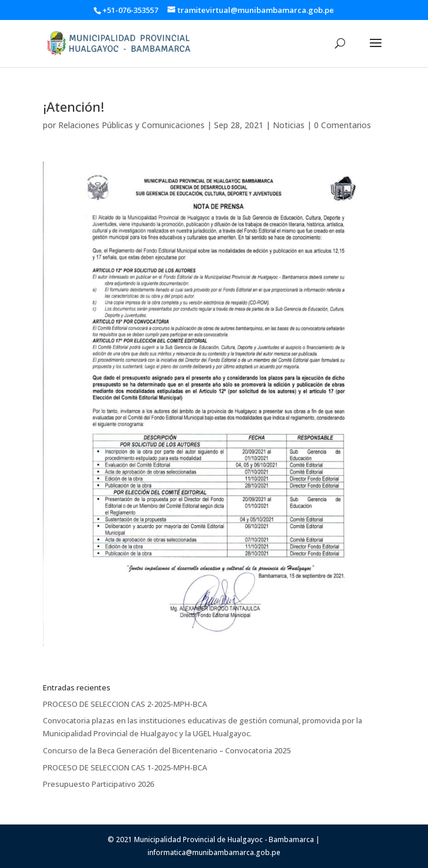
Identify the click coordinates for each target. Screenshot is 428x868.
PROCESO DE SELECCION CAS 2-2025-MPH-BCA (125, 704)
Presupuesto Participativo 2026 (98, 784)
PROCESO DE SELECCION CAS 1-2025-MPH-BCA (125, 767)
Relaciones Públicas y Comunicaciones (131, 125)
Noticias (289, 125)
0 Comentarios (342, 125)
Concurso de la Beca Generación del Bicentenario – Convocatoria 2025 (167, 750)
